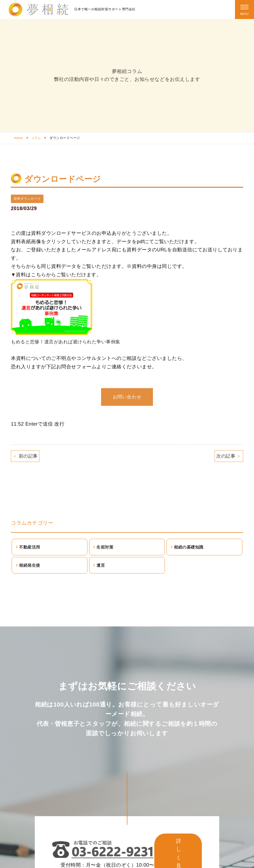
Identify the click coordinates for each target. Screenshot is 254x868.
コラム (37, 138)
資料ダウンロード (27, 199)
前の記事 (26, 457)
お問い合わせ (127, 397)
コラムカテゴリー (33, 524)
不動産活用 (31, 549)
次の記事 (228, 457)
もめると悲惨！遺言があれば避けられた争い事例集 (69, 342)
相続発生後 (31, 569)
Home (19, 138)
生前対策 (106, 549)
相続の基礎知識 (190, 549)
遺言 (101, 569)
